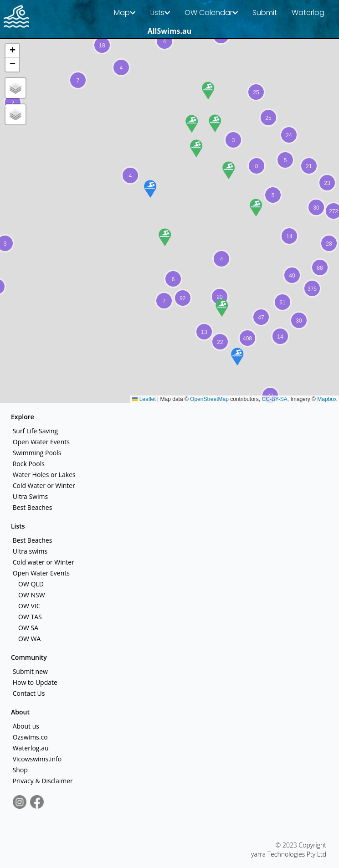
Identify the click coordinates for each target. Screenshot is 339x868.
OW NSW (31, 595)
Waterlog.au (30, 748)
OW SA (27, 628)
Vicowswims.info (36, 759)
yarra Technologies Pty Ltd (289, 854)
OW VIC (28, 606)
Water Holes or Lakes (43, 475)
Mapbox (327, 399)
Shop (19, 770)
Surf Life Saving (34, 431)
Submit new (29, 671)
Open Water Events (40, 442)
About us (25, 726)
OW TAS (29, 617)
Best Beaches (31, 507)
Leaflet (144, 399)
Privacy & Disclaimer (42, 781)
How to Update (34, 682)
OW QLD (30, 584)
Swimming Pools (36, 453)
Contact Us (28, 693)
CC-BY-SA (275, 399)
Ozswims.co (29, 737)
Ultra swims (29, 551)
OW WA (28, 639)
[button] (164, 301)
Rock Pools (28, 464)
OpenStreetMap (209, 399)
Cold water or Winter (43, 562)
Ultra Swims (29, 496)
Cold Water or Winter (43, 485)
